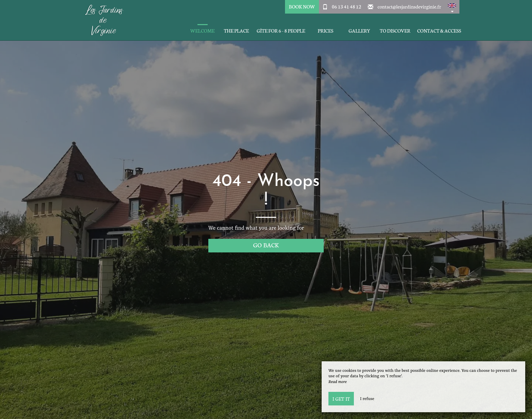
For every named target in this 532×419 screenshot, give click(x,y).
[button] (452, 7)
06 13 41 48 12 (346, 6)
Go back (266, 245)
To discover (395, 31)
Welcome (203, 31)
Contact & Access (439, 31)
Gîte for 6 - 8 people (281, 31)
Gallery (359, 31)
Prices (325, 31)
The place (236, 31)
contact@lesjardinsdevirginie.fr (409, 6)
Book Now (302, 6)
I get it (341, 399)
